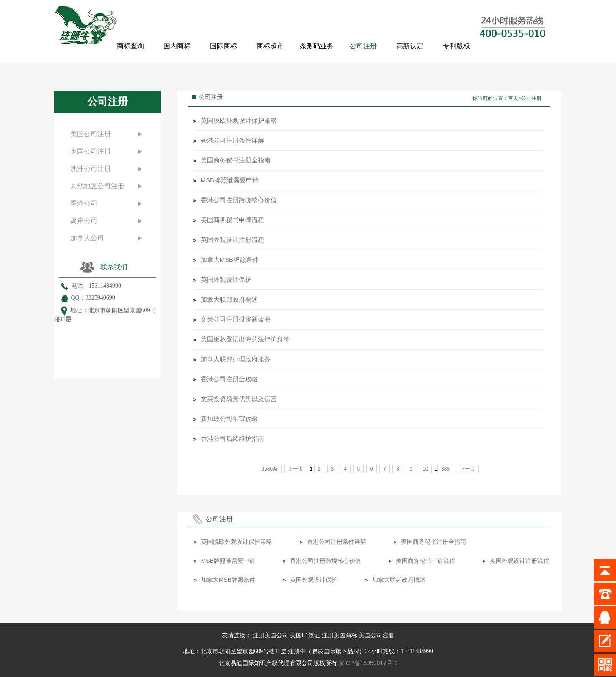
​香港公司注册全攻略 (229, 379)
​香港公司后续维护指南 (232, 439)
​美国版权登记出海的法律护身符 (245, 339)
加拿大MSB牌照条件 (230, 260)
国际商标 (224, 46)
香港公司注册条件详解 (232, 140)
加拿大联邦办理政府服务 (236, 359)
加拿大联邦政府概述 (229, 299)
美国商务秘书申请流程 (232, 220)
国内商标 (177, 46)
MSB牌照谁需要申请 (230, 180)
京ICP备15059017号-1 (368, 663)
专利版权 (456, 46)
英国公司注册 (91, 151)
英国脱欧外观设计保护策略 (239, 120)
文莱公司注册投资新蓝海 (236, 319)
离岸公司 (84, 221)
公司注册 (363, 46)
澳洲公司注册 (91, 169)
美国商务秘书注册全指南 (236, 160)
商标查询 (130, 46)
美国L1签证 (305, 635)
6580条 (270, 469)
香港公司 (84, 203)
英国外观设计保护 (226, 279)
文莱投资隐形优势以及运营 (239, 399)
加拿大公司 (87, 238)
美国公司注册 (91, 134)
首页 (513, 98)
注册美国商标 (340, 635)
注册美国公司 (271, 635)
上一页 (296, 469)
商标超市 (270, 46)
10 (425, 469)
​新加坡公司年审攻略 (229, 419)
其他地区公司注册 (97, 186)
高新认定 (410, 46)
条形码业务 (317, 46)
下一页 (467, 469)
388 (445, 469)
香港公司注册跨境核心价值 (239, 200)
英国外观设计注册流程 (232, 240)
